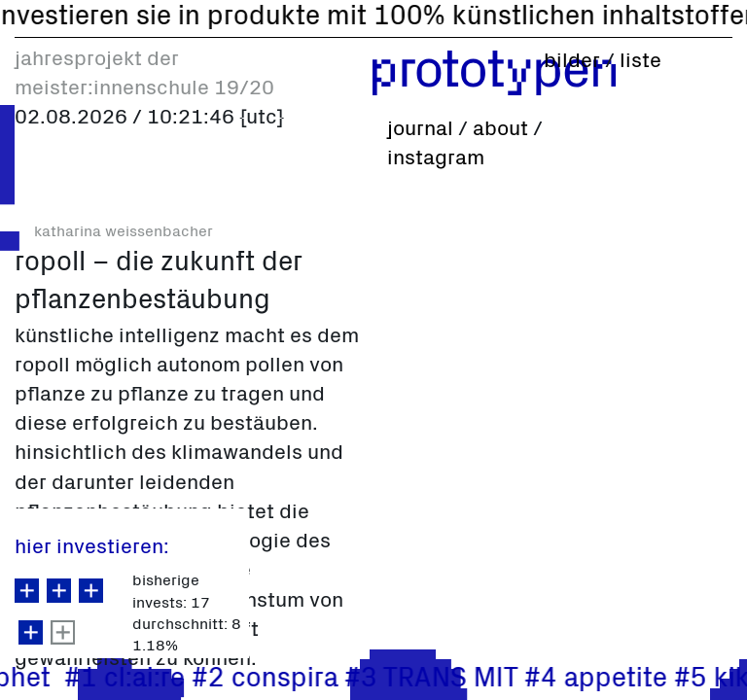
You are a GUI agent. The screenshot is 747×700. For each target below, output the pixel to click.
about (500, 130)
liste (640, 62)
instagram (436, 159)
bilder (574, 62)
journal (420, 130)
